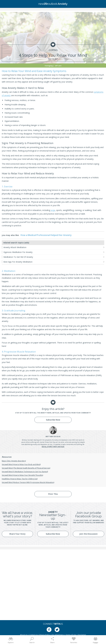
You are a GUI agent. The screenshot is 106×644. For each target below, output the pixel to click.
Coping (53, 50)
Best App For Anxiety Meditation (18, 262)
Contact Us (33, 635)
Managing (49, 66)
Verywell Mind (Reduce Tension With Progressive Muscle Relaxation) (28, 482)
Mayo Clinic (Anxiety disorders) (14, 461)
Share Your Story (17, 534)
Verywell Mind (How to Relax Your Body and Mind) (21, 464)
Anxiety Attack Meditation (15, 247)
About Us (24, 635)
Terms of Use (71, 635)
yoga (53, 210)
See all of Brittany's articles (53, 447)
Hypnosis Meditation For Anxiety (18, 252)
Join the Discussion (88, 534)
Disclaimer (82, 635)
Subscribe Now (53, 420)
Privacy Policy (45, 635)
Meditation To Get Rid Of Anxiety (18, 257)
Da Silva (53, 436)
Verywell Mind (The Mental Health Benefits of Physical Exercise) (26, 468)
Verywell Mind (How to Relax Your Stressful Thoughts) (22, 475)
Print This (53, 494)
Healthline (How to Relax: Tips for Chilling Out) (20, 479)
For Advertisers (58, 635)
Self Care (58, 66)
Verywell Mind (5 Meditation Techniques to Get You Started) (25, 472)
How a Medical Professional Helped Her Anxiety (46, 235)
